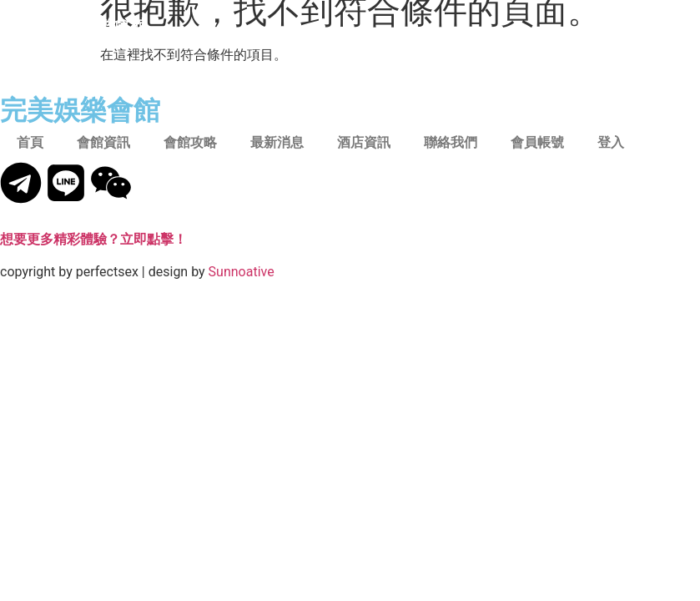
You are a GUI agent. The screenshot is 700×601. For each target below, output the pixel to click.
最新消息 (277, 142)
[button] (643, 25)
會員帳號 (537, 142)
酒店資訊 (364, 142)
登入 (611, 142)
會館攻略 (190, 142)
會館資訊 (103, 142)
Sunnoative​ (242, 272)
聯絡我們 (451, 142)
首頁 (30, 142)
